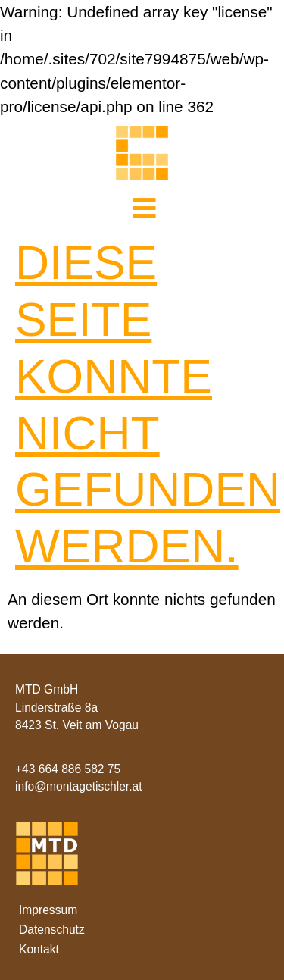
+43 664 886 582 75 (68, 769)
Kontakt (39, 949)
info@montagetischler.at (79, 786)
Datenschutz (52, 930)
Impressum (48, 910)
